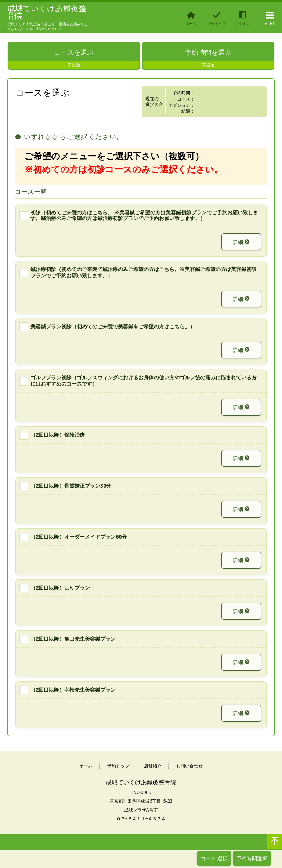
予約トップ (118, 767)
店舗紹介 (153, 767)
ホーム (86, 767)
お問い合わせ (189, 767)
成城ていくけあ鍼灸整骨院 (45, 12)
